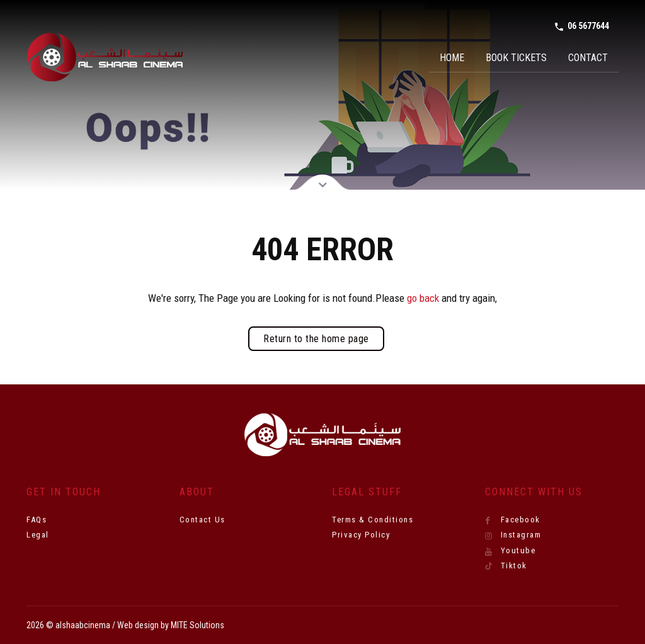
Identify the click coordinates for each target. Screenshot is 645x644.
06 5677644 (581, 26)
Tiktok (506, 566)
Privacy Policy (361, 535)
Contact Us (203, 520)
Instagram (513, 535)
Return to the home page (316, 339)
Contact (588, 58)
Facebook (513, 520)
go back (423, 298)
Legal (38, 535)
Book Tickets (516, 58)
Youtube (511, 551)
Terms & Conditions (373, 520)
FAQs (37, 520)
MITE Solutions (197, 625)
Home (452, 58)
